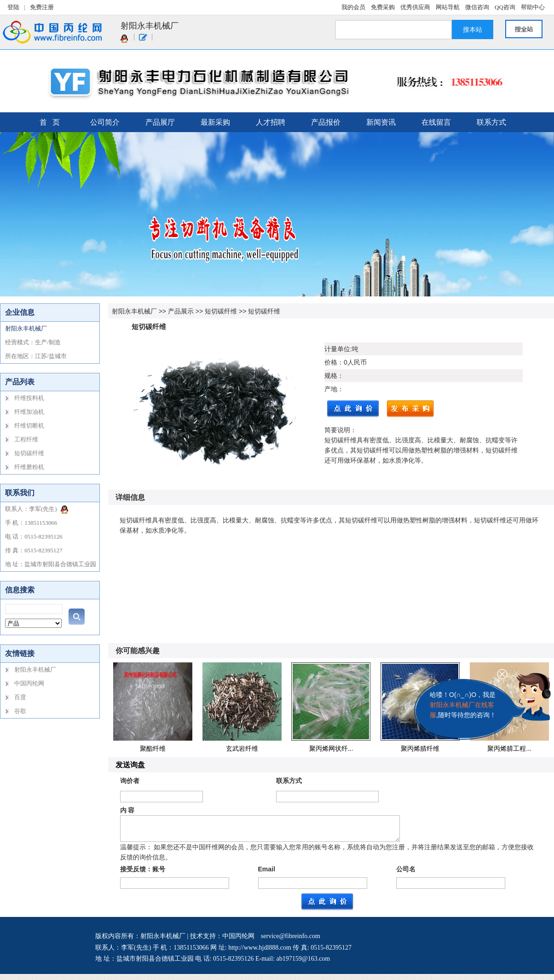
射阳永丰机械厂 (134, 311)
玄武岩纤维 (242, 748)
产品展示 (181, 311)
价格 (331, 362)
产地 (331, 389)
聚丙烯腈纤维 (420, 748)
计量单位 (337, 349)
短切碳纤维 (221, 311)
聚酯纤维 (153, 748)
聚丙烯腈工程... (509, 748)
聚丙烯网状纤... (331, 748)
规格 (331, 376)
